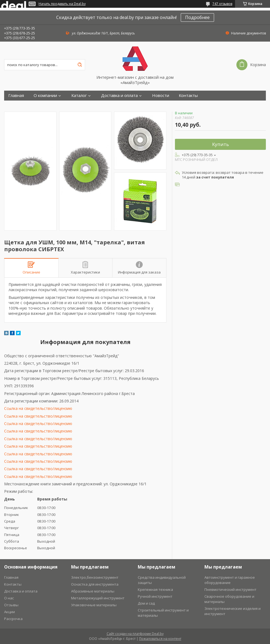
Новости (161, 95)
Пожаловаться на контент (160, 639)
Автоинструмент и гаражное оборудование (230, 580)
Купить (221, 144)
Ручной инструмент (155, 596)
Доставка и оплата (119, 95)
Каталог (79, 95)
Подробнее (197, 17)
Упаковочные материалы (94, 605)
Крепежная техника (155, 589)
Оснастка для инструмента (95, 584)
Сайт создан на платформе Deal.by (135, 634)
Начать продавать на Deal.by (62, 4)
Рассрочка (13, 619)
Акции (10, 612)
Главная (16, 95)
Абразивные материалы (93, 591)
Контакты (188, 95)
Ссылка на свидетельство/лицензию (38, 408)
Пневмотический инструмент (230, 589)
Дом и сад (146, 603)
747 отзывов (222, 4)
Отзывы (11, 605)
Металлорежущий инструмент (98, 598)
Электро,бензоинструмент (95, 577)
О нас (9, 598)
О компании (45, 95)
